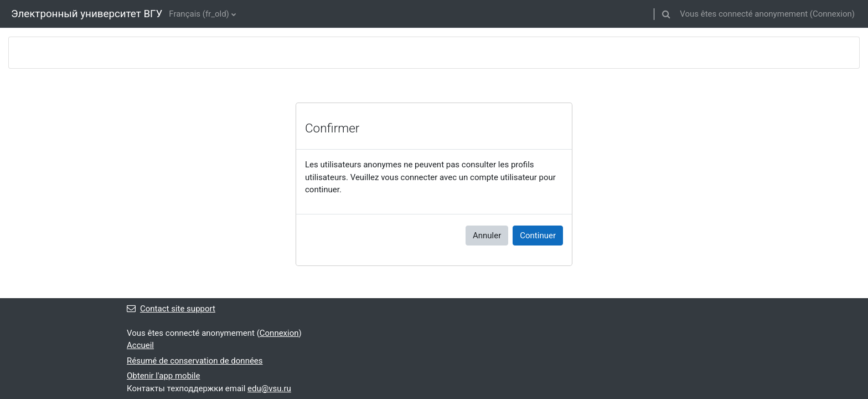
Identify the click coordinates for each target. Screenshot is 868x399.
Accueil (140, 345)
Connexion (832, 14)
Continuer (538, 236)
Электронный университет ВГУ (87, 14)
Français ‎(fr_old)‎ (199, 14)
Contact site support (171, 309)
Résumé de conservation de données (195, 361)
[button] (666, 14)
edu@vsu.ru (269, 388)
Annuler (487, 236)
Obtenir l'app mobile (163, 376)
